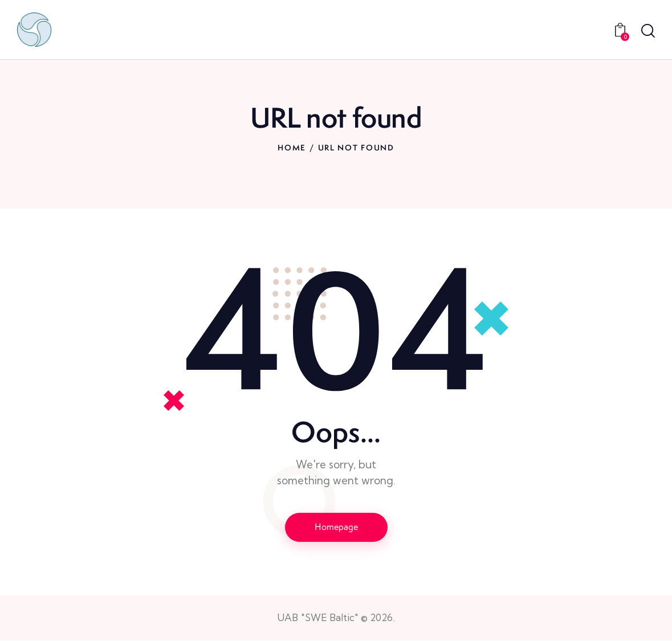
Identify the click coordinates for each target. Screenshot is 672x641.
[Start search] (648, 31)
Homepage (336, 527)
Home (292, 148)
